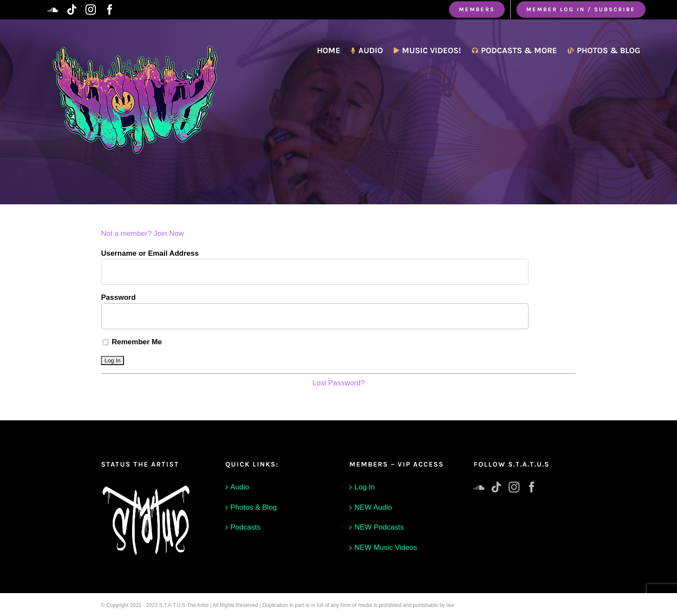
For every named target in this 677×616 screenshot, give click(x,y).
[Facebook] (532, 487)
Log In (365, 487)
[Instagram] (514, 487)
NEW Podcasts (379, 527)
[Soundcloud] (479, 487)
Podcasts (246, 527)
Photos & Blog (254, 507)
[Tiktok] (496, 487)
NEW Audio (373, 507)
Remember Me (132, 342)
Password (118, 297)
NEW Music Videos (386, 548)
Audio (240, 487)
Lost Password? (339, 383)
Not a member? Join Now (142, 233)
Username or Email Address (150, 253)
